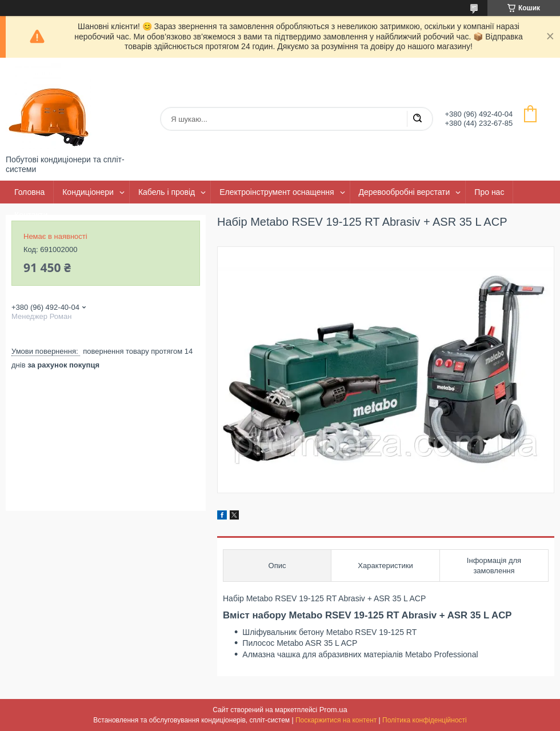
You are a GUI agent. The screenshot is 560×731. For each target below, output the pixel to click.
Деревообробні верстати (405, 192)
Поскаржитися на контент (336, 720)
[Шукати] (417, 119)
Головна (29, 192)
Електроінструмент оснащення (277, 192)
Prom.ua (333, 710)
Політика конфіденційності (425, 720)
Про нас (489, 192)
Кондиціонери (88, 192)
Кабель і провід (167, 192)
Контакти (31, 215)
